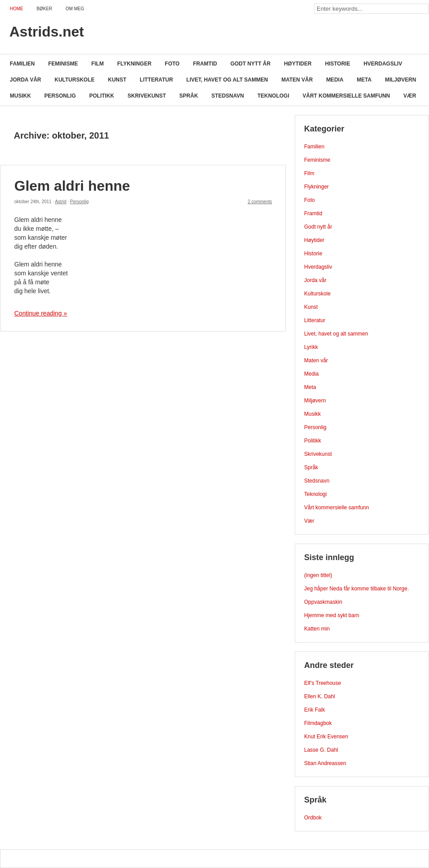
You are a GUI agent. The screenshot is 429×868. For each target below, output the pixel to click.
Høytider (298, 64)
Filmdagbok (318, 723)
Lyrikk (311, 347)
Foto (172, 64)
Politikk (102, 96)
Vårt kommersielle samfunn (346, 96)
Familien (22, 64)
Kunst (117, 80)
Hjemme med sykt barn (332, 615)
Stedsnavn (228, 96)
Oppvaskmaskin (323, 602)
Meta (364, 80)
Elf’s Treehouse (323, 683)
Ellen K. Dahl (320, 696)
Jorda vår (25, 80)
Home (16, 9)
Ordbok (313, 818)
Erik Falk (315, 710)
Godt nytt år (251, 64)
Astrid (61, 202)
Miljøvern (400, 80)
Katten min (317, 629)
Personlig (60, 96)
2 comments (260, 202)
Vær (410, 96)
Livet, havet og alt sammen (227, 80)
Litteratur (156, 80)
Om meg (75, 9)
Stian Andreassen (325, 763)
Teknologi (273, 96)
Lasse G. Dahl (321, 750)
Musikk (20, 96)
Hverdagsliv (383, 64)
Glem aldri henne (72, 186)
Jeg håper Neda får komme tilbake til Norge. (357, 589)
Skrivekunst (147, 96)
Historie (338, 64)
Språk (189, 96)
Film (98, 64)
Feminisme (63, 64)
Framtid (205, 64)
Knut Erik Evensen (326, 737)
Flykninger (134, 64)
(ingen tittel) (318, 575)
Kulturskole (74, 80)
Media (335, 80)
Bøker (44, 9)
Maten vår (297, 80)
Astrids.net (47, 32)
